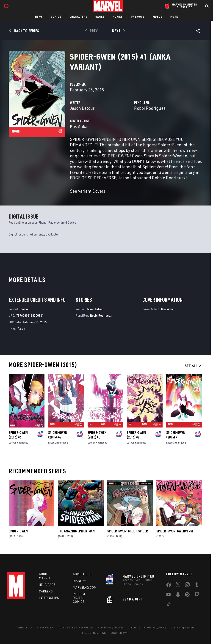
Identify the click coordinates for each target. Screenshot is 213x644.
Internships (49, 598)
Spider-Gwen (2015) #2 (136, 435)
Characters (78, 17)
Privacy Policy (45, 627)
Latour (12, 443)
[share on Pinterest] (187, 595)
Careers (46, 591)
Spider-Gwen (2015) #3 (97, 435)
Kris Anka (79, 126)
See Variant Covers (88, 191)
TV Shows (137, 17)
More (174, 17)
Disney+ (79, 581)
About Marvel (45, 576)
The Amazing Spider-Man (76, 531)
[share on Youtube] (169, 595)
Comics (56, 17)
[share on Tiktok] (169, 605)
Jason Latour (82, 108)
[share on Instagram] (187, 586)
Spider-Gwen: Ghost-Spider (128, 531)
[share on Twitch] (197, 595)
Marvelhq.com (85, 587)
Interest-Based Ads (94, 633)
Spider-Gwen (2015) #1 (176, 435)
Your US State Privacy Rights (76, 627)
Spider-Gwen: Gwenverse (175, 531)
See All (193, 366)
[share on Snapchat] (178, 595)
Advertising (83, 574)
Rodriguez (23, 443)
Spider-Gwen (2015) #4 (58, 435)
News (39, 17)
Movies (118, 17)
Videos (157, 17)
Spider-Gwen (18, 531)
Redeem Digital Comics (79, 598)
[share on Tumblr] (197, 586)
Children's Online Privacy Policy (147, 627)
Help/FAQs (47, 585)
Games (100, 17)
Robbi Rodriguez (150, 108)
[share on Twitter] (178, 586)
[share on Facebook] (169, 586)
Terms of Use (24, 627)
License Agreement (183, 627)
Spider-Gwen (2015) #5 (18, 435)
